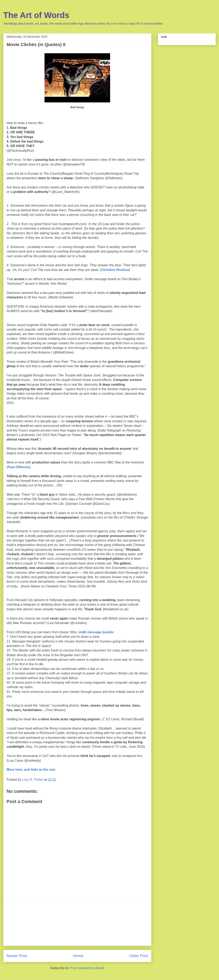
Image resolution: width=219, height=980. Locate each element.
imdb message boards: (96, 632)
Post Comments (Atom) (87, 968)
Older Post (139, 956)
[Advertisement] (77, 922)
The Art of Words (36, 15)
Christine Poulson (115, 270)
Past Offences (19, 467)
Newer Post (17, 956)
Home (78, 956)
